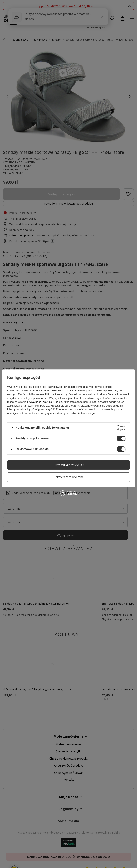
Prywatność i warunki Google (45, 402)
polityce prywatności (35, 398)
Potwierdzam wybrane (69, 477)
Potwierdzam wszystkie (68, 465)
